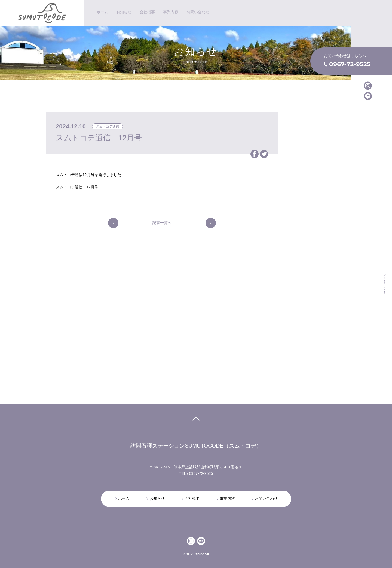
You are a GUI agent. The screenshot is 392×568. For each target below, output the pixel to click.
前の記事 (113, 223)
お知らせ (157, 498)
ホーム (124, 498)
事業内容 (227, 498)
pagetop (196, 420)
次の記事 (211, 223)
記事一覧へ (162, 223)
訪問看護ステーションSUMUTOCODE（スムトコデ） (196, 446)
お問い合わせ (266, 498)
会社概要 (192, 498)
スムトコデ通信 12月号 (77, 187)
